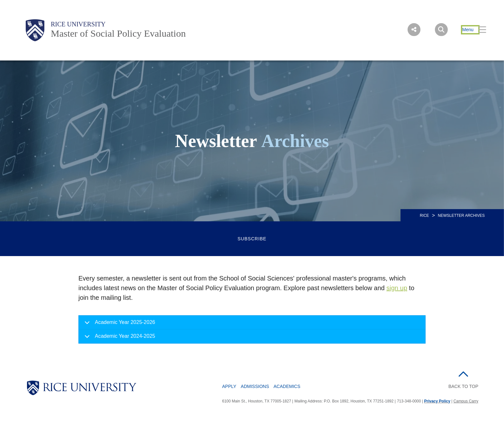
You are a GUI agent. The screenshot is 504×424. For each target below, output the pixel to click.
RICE (424, 216)
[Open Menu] (470, 30)
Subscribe (252, 239)
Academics (287, 386)
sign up (397, 288)
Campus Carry (466, 401)
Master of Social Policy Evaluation (118, 33)
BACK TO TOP (463, 386)
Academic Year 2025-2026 (119, 324)
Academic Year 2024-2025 (119, 338)
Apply (229, 386)
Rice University (78, 24)
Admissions (255, 386)
